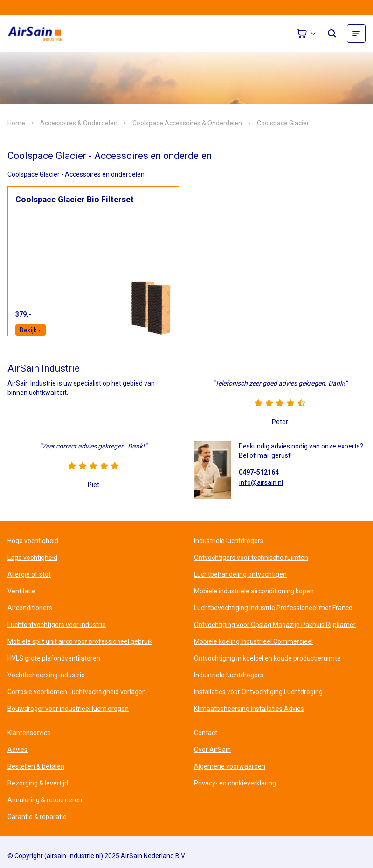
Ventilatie (21, 591)
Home (16, 123)
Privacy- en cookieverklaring (235, 783)
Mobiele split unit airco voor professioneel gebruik (80, 641)
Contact (206, 733)
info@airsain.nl (261, 482)
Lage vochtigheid (32, 558)
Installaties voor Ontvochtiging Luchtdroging (258, 692)
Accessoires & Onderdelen (79, 123)
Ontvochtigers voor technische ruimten (251, 558)
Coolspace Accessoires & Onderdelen (187, 123)
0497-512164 (259, 472)
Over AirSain (212, 750)
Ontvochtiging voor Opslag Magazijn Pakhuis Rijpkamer (275, 625)
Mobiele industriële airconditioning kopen (254, 591)
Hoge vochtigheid (33, 541)
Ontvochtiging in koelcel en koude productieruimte (267, 658)
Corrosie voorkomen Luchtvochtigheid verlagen (77, 692)
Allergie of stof (29, 574)
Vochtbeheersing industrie (46, 675)
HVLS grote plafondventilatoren (54, 658)
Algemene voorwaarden (230, 766)
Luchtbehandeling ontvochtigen (240, 574)
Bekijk (31, 330)
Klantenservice (29, 733)
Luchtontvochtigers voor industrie (57, 625)
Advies (17, 750)
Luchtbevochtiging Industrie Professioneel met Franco (273, 608)
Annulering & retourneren (45, 800)
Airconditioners (30, 608)
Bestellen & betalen (36, 766)
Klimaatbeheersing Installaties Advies (249, 709)
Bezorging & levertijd (38, 783)
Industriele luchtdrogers (229, 541)
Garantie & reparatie (37, 817)
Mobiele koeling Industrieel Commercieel (253, 641)
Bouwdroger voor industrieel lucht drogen (68, 709)
